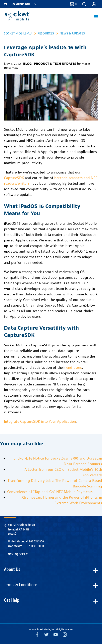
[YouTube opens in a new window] (56, 636)
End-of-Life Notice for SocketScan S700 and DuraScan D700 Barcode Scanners (58, 461)
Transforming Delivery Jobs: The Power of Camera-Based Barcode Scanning (55, 484)
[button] (84, 4)
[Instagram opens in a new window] (65, 636)
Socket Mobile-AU (18, 33)
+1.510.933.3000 (35, 546)
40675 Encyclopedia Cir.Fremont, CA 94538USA (22, 529)
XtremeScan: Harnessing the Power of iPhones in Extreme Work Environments (62, 500)
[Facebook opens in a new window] (37, 636)
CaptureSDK (14, 178)
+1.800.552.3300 (35, 541)
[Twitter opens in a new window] (46, 636)
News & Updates (72, 33)
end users (74, 368)
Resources (46, 33)
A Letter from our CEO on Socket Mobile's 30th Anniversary (63, 472)
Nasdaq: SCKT (18, 554)
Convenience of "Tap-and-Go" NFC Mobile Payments (50, 492)
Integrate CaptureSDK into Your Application (40, 422)
